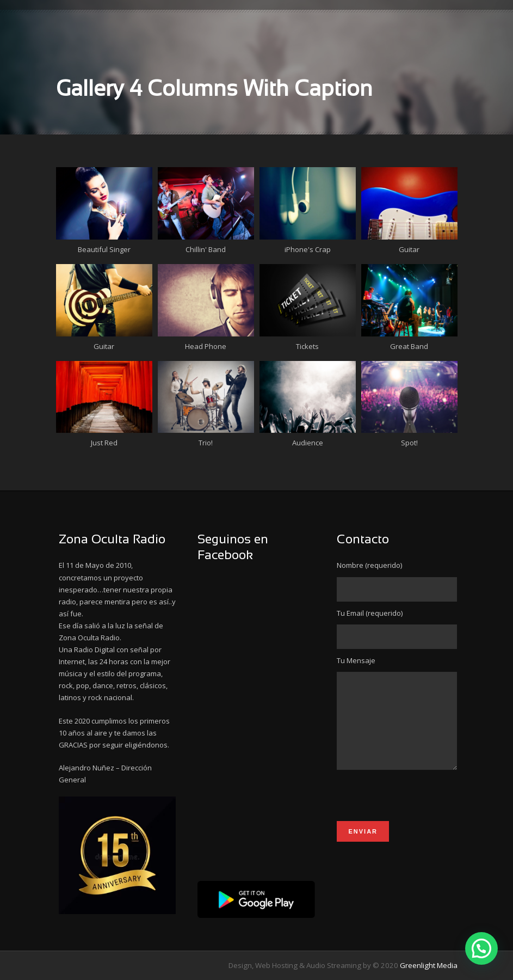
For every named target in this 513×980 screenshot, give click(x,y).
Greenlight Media (429, 965)
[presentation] (419, 816)
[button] (481, 948)
